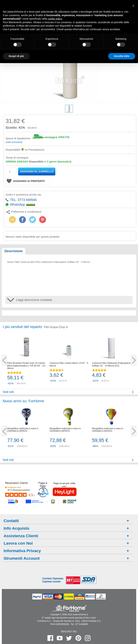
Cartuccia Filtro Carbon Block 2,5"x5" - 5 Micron (69, 364)
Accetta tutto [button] (122, 56)
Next (134, 360)
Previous (4, 360)
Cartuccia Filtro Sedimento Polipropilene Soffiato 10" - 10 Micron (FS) (111, 364)
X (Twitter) (33, 221)
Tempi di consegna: (17, 158)
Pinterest (43, 220)
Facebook (22, 220)
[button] (133, 6)
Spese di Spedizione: (18, 138)
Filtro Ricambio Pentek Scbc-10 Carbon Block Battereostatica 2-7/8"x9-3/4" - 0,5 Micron (26, 366)
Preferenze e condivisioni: (26, 212)
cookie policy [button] (55, 19)
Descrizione (14, 251)
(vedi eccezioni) (14, 142)
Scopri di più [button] (16, 56)
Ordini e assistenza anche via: (24, 195)
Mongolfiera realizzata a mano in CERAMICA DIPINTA (23, 430)
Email (12, 220)
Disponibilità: (13, 150)
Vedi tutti (8, 392)
